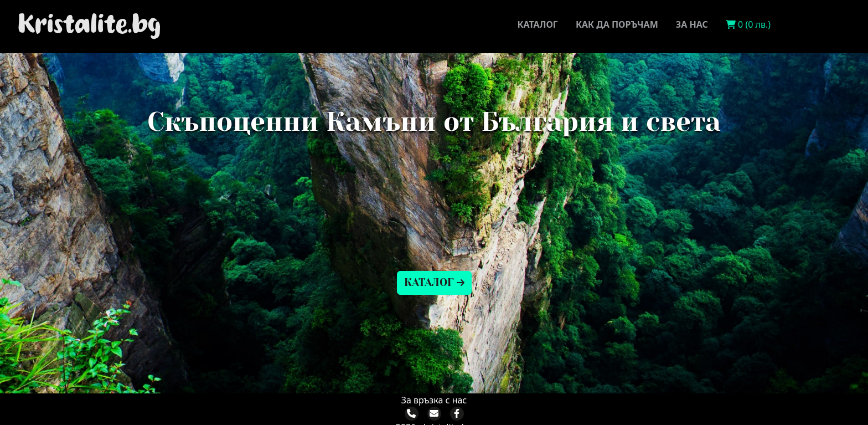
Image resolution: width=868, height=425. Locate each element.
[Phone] (411, 413)
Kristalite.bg (89, 24)
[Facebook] (457, 413)
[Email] (434, 413)
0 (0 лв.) (748, 24)
